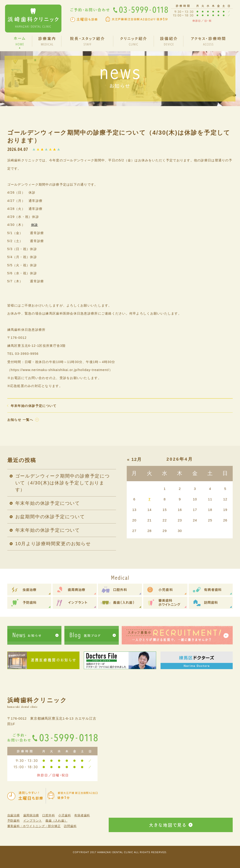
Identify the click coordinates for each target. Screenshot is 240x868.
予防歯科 (14, 821)
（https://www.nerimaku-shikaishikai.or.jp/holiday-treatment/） (60, 370)
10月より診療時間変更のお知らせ (53, 544)
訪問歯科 (70, 826)
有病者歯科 (82, 815)
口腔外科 (49, 815)
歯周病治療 (31, 815)
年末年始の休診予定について (34, 406)
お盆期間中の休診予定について (50, 517)
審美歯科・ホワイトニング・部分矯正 (34, 826)
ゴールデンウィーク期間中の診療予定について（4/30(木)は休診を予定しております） (63, 483)
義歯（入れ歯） (56, 821)
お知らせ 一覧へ (20, 420)
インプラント (33, 821)
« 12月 (134, 459)
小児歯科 (65, 815)
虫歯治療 (14, 815)
